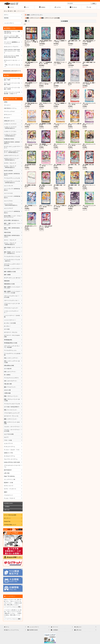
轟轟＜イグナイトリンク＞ (33, 18)
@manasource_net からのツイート (12, 71)
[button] (89, 7)
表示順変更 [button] (64, 21)
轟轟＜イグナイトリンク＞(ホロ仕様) (50, 18)
